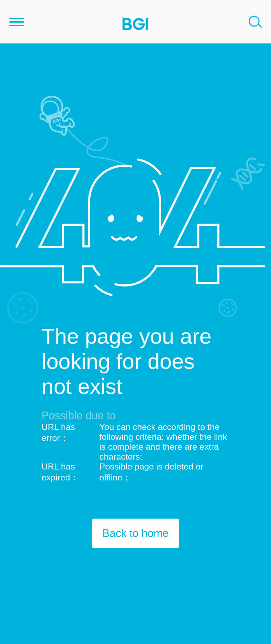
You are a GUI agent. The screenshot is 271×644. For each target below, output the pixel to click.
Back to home (135, 533)
